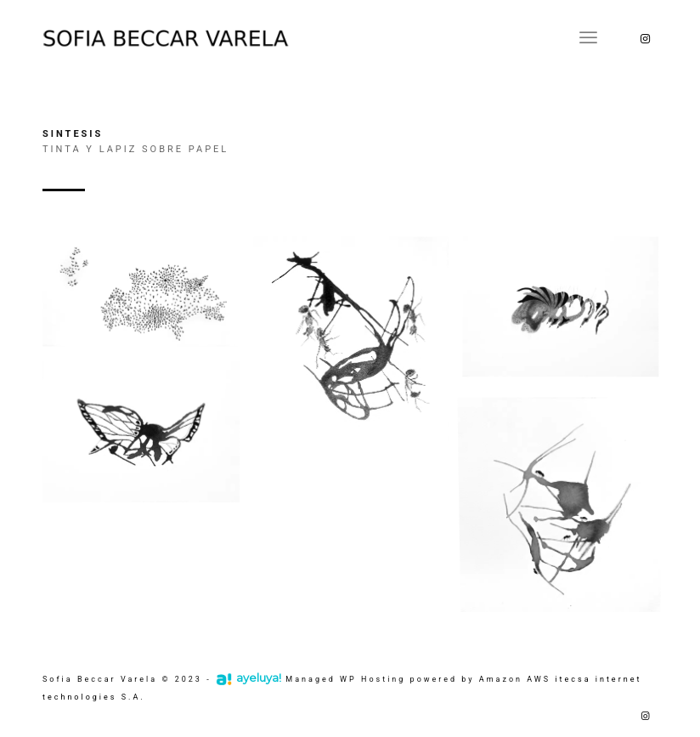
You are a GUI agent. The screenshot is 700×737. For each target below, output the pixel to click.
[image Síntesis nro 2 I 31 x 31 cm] (357, 352)
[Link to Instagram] (645, 38)
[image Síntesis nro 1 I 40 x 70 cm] (147, 299)
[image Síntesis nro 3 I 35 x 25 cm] (567, 315)
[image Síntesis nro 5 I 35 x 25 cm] (147, 437)
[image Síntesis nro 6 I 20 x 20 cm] (567, 503)
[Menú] (588, 38)
